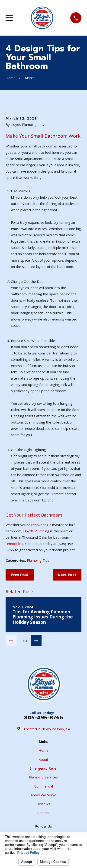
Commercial (44, 786)
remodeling (15, 544)
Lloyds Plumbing (36, 531)
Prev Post (20, 575)
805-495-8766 (44, 718)
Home (43, 750)
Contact (43, 813)
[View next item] (36, 641)
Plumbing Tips (38, 560)
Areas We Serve (43, 795)
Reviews (43, 804)
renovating (40, 525)
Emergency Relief (43, 768)
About (43, 759)
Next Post (67, 575)
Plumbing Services (43, 777)
